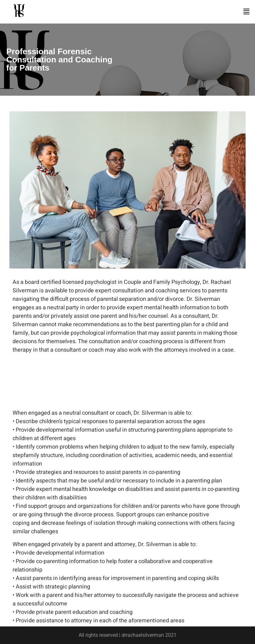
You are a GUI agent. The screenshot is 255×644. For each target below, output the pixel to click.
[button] (247, 12)
